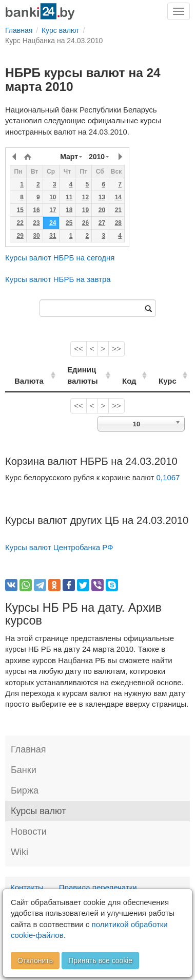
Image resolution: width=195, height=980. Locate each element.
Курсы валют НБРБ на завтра (58, 279)
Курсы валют (38, 811)
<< (79, 348)
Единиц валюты (78, 375)
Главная (28, 749)
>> (116, 348)
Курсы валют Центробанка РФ (59, 547)
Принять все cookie (100, 960)
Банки (24, 770)
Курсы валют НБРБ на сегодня (60, 258)
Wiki (19, 852)
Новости (29, 832)
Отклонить (35, 960)
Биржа (25, 790)
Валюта (29, 381)
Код (136, 381)
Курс (171, 381)
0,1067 (168, 477)
